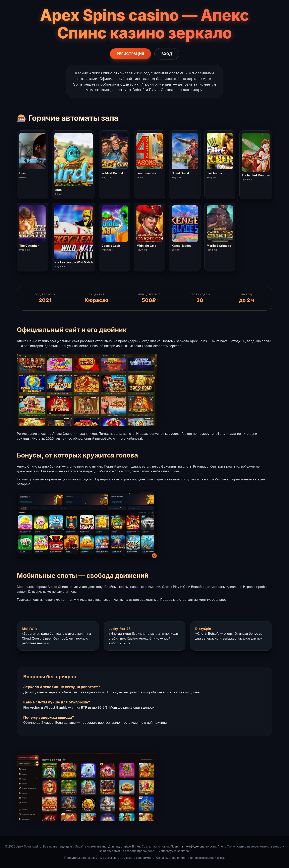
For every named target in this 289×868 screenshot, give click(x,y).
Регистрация (130, 54)
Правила (177, 846)
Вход (167, 54)
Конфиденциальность (201, 846)
